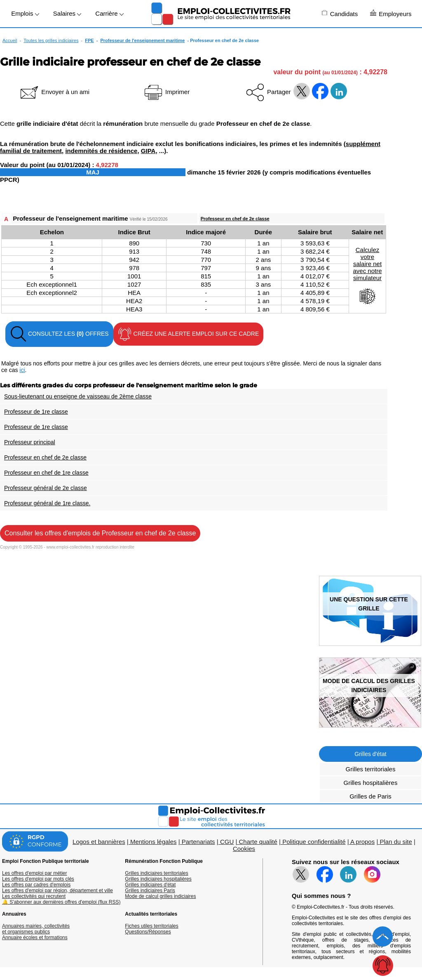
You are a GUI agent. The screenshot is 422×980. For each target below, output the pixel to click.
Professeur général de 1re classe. (47, 503)
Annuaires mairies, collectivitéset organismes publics (36, 929)
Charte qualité (258, 842)
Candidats (340, 13)
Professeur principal (30, 442)
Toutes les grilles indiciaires (51, 40)
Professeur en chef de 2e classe (235, 219)
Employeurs (391, 13)
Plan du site (396, 842)
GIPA (148, 151)
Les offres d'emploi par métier (34, 873)
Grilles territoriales (371, 769)
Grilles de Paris (370, 796)
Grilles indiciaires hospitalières (158, 879)
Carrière (109, 13)
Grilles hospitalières (371, 783)
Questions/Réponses (148, 932)
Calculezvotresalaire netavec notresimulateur (367, 276)
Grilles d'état (370, 754)
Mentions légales (154, 842)
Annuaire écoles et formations (35, 938)
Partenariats (198, 842)
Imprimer (166, 92)
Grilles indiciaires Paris (150, 890)
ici (22, 370)
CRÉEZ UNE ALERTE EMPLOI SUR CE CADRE (189, 334)
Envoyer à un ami (54, 92)
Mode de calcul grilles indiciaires (160, 896)
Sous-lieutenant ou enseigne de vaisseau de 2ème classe (78, 396)
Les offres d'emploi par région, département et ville (57, 890)
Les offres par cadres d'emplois (36, 885)
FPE (89, 40)
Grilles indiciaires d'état (150, 885)
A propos (362, 842)
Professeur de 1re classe (36, 412)
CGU (227, 842)
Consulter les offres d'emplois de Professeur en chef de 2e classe (100, 533)
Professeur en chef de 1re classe (46, 473)
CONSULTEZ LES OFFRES (59, 334)
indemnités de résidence (101, 151)
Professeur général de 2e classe (46, 488)
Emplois (25, 13)
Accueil (10, 40)
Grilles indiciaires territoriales (156, 873)
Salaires (67, 13)
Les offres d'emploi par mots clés (38, 879)
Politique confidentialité (314, 842)
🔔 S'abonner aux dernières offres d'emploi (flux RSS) (61, 902)
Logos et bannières (99, 842)
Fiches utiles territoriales (151, 926)
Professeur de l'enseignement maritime (143, 40)
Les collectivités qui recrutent (34, 896)
